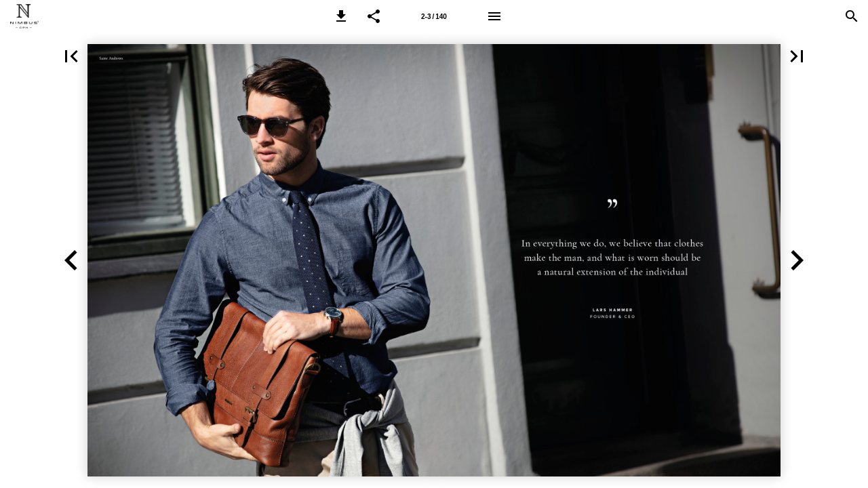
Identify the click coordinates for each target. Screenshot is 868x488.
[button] (341, 16)
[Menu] (494, 16)
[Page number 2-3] (434, 16)
